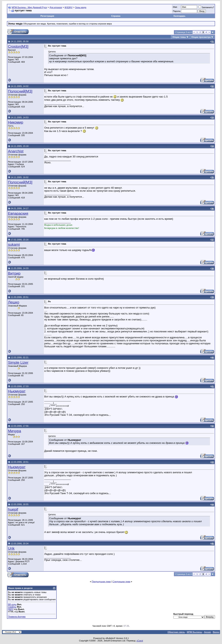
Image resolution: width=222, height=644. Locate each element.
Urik (11, 548)
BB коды (12, 604)
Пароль (177, 11)
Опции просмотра (201, 37)
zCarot (140, 641)
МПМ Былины (194, 632)
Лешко (14, 302)
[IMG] (11, 609)
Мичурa (15, 431)
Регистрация (47, 16)
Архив (207, 632)
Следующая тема (121, 582)
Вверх (216, 632)
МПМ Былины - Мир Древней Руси (29, 7)
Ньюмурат (17, 391)
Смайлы (12, 607)
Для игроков (56, 7)
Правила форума (17, 617)
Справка (116, 16)
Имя (175, 7)
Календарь (179, 16)
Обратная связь (176, 632)
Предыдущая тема (101, 582)
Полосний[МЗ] (20, 91)
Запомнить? (206, 7)
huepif (13, 509)
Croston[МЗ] (18, 46)
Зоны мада (81, 7)
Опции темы (179, 37)
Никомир (16, 122)
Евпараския (18, 213)
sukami (14, 244)
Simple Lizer (18, 362)
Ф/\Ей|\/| (69, 7)
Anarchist (16, 151)
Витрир (14, 273)
